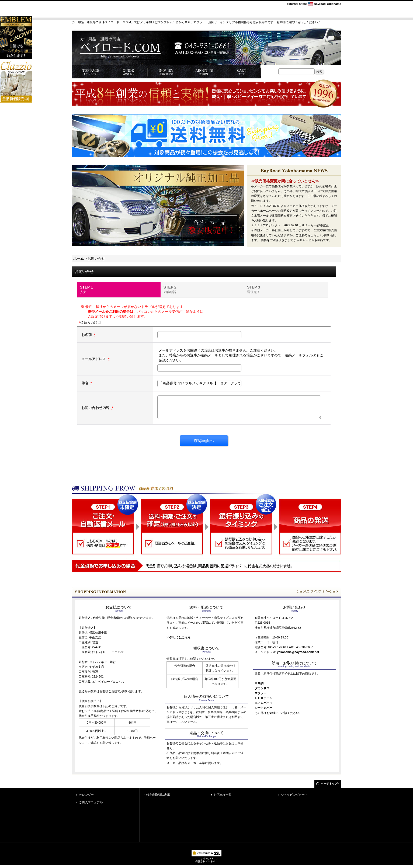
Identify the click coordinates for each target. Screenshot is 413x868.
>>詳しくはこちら (179, 637)
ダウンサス (262, 688)
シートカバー (263, 708)
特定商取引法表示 (158, 795)
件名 (85, 383)
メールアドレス (94, 359)
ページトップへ (331, 784)
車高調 (259, 683)
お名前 (87, 335)
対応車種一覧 (223, 795)
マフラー (261, 693)
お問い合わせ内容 (96, 408)
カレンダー (86, 795)
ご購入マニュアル (91, 802)
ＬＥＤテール (263, 698)
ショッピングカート (294, 795)
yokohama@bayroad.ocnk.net (298, 652)
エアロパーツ (263, 703)
